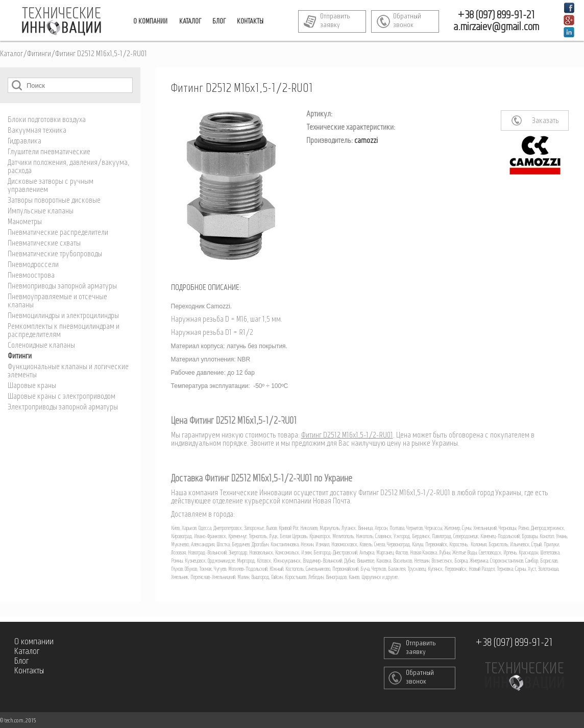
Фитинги (39, 54)
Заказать (545, 121)
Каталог (11, 54)
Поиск (17, 85)
